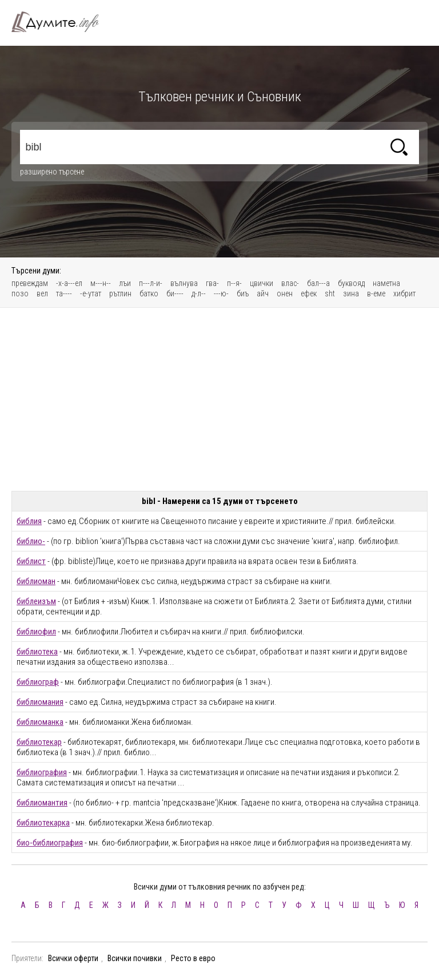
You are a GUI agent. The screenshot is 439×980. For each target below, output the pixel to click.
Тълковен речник (62, 22)
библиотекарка (43, 823)
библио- (31, 541)
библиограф (38, 682)
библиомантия (42, 803)
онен (285, 293)
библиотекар (39, 742)
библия (29, 521)
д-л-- (199, 293)
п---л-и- (151, 283)
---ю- (221, 293)
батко (149, 293)
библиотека (37, 652)
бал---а (318, 283)
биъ (243, 293)
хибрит (404, 293)
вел (42, 293)
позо (20, 293)
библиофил (36, 632)
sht (330, 293)
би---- (175, 293)
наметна (386, 283)
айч (263, 293)
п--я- (234, 283)
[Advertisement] (219, 399)
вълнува (184, 283)
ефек (309, 293)
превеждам (30, 283)
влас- (290, 283)
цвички (262, 283)
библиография (42, 772)
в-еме (376, 293)
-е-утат (91, 293)
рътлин (120, 293)
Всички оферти (73, 958)
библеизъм (36, 601)
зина (351, 293)
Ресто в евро (193, 958)
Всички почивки (135, 958)
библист (31, 561)
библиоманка (40, 722)
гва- (212, 283)
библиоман (36, 581)
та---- (64, 293)
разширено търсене (52, 172)
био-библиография (50, 843)
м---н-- (101, 283)
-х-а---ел (69, 283)
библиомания (40, 702)
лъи (125, 283)
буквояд (351, 283)
